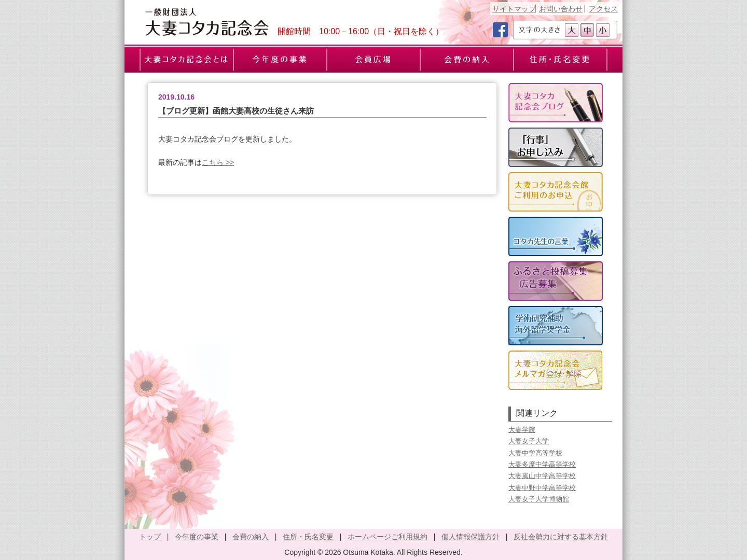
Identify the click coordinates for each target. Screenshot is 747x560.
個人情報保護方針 (471, 537)
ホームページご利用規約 (388, 537)
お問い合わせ (561, 9)
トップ (150, 537)
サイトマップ (514, 9)
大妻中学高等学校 (535, 453)
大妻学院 (522, 430)
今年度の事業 (197, 537)
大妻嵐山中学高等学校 (542, 476)
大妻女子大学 (529, 441)
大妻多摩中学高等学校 (542, 464)
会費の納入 (251, 537)
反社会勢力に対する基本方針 (561, 537)
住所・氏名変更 (308, 537)
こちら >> (218, 162)
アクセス (603, 9)
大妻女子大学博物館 (539, 499)
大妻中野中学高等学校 (542, 488)
